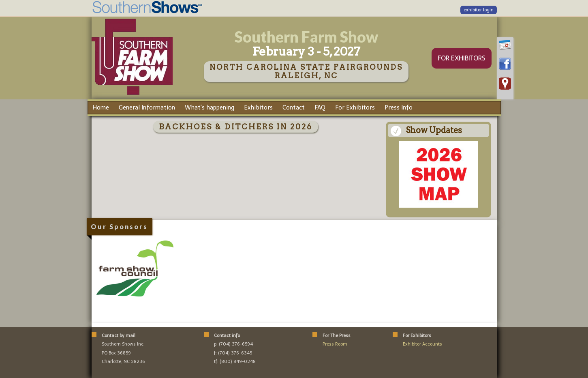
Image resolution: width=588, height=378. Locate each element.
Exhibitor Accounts (422, 344)
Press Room (335, 344)
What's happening (210, 107)
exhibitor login (479, 10)
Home (101, 107)
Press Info (399, 107)
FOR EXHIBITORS (462, 58)
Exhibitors (258, 107)
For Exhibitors (355, 107)
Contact (294, 107)
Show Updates (434, 130)
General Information (147, 107)
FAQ (320, 107)
